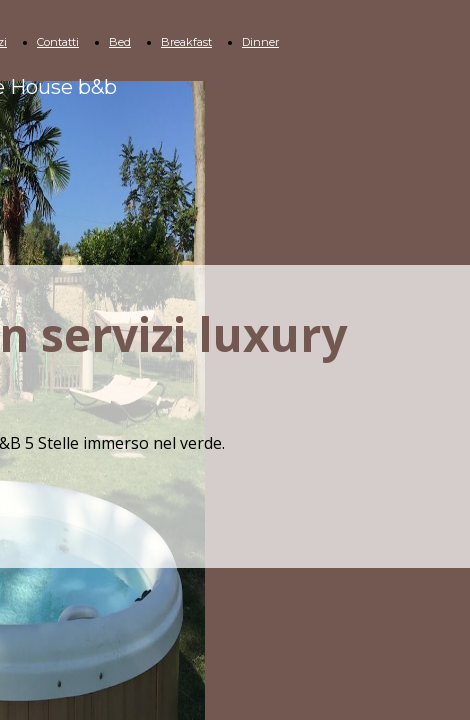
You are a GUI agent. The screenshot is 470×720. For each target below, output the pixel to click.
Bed (120, 42)
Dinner (260, 42)
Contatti (58, 42)
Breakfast (186, 42)
